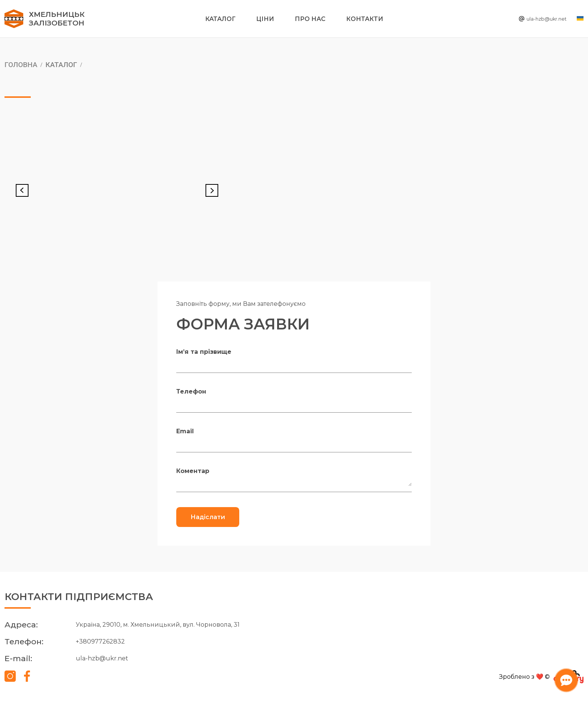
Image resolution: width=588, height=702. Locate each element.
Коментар (193, 471)
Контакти (365, 19)
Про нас (310, 19)
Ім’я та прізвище (204, 352)
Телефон (191, 391)
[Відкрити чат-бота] (564, 678)
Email (185, 431)
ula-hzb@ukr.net (535, 19)
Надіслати (208, 517)
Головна (21, 64)
